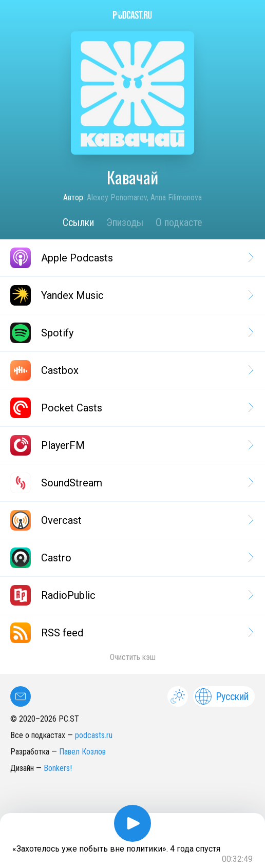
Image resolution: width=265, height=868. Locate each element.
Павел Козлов (82, 752)
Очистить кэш (133, 657)
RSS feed (131, 633)
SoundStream (131, 483)
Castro (131, 558)
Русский (222, 696)
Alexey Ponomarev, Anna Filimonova (144, 197)
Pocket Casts (131, 408)
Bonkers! (58, 768)
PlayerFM (131, 445)
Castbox (131, 370)
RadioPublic (131, 595)
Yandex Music (131, 295)
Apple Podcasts (131, 258)
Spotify (131, 333)
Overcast (131, 520)
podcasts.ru (94, 735)
